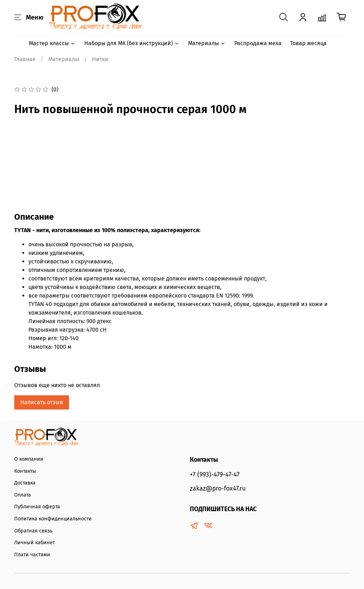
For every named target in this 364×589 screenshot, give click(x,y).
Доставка (25, 483)
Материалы (207, 43)
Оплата (23, 495)
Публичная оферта (37, 507)
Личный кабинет (34, 543)
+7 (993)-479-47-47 (215, 475)
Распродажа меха (258, 43)
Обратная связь (33, 531)
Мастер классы (52, 43)
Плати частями (32, 555)
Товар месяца (308, 43)
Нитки (100, 59)
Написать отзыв (42, 402)
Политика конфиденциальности (53, 519)
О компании (29, 459)
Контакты (25, 471)
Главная (25, 59)
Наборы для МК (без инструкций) (132, 43)
